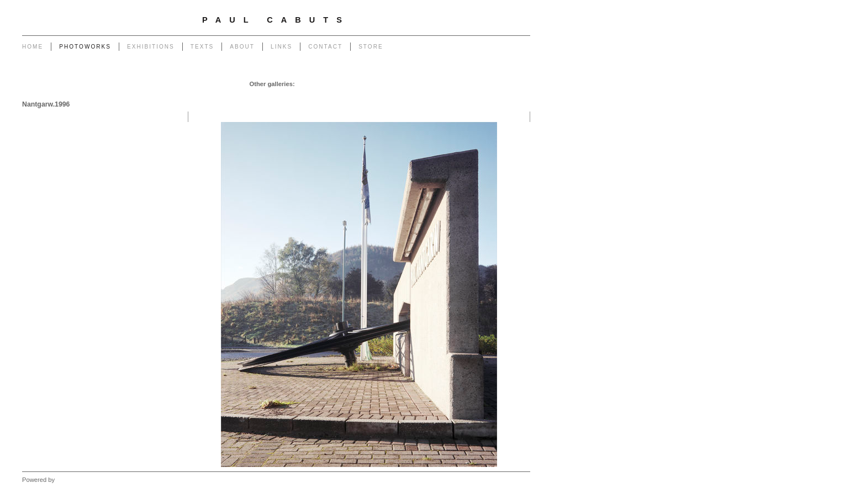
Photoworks (85, 47)
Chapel (333, 84)
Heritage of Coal (360, 95)
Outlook (400, 95)
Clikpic (65, 480)
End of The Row (505, 84)
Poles (382, 84)
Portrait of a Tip (283, 95)
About (242, 47)
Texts (202, 47)
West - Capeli (460, 95)
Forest (426, 95)
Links (281, 47)
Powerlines (412, 84)
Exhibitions (151, 47)
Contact (325, 47)
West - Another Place (497, 106)
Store (371, 47)
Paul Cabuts (276, 20)
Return (321, 95)
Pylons (359, 84)
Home (33, 47)
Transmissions (455, 84)
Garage (308, 84)
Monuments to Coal (228, 95)
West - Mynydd (506, 95)
